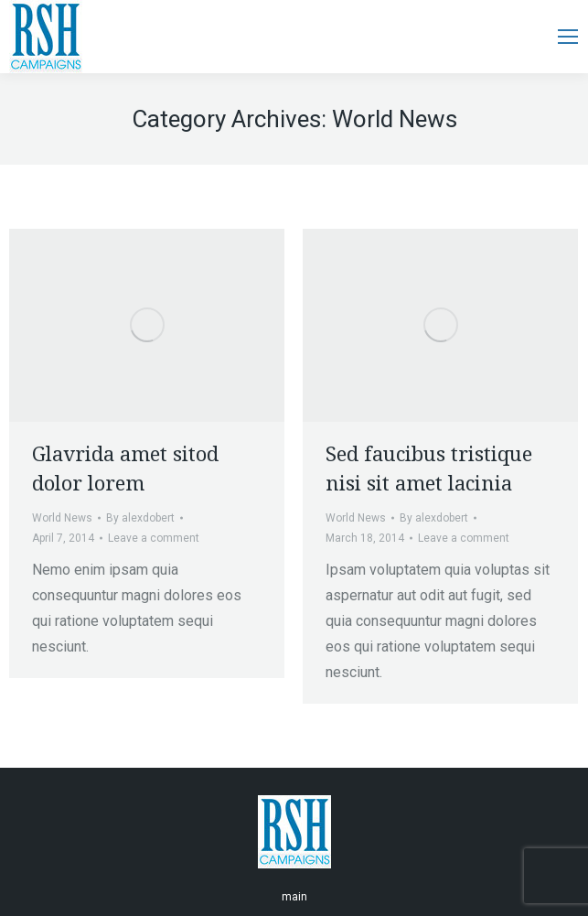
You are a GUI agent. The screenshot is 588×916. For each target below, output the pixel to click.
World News (62, 518)
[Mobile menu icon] (568, 37)
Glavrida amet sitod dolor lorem (125, 469)
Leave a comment (154, 538)
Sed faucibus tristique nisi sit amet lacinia (429, 469)
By (140, 518)
